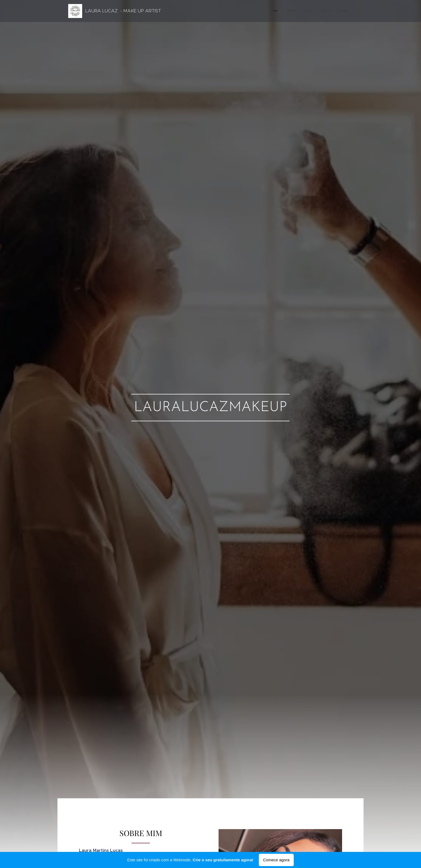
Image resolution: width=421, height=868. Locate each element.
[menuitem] (312, 11)
